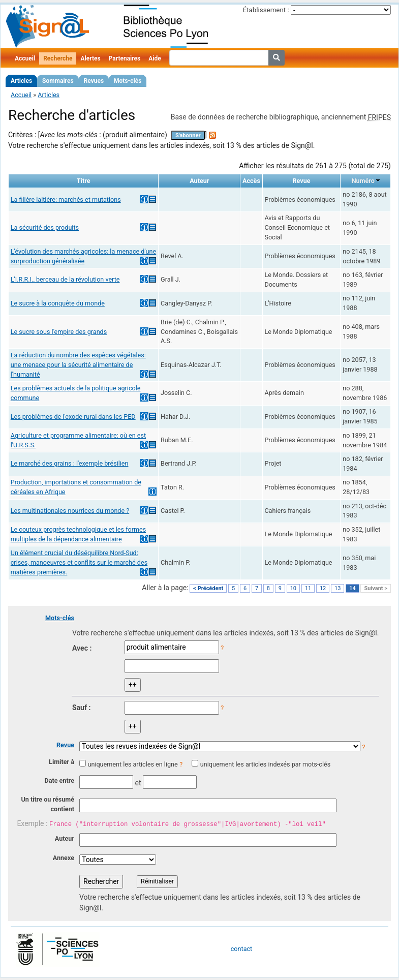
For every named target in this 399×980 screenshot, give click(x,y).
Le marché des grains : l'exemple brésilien (70, 463)
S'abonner (188, 135)
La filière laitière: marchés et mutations (66, 200)
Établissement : (266, 10)
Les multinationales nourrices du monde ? (70, 511)
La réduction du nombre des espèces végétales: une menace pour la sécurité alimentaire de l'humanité (78, 365)
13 (337, 588)
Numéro (363, 181)
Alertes (90, 58)
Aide (155, 58)
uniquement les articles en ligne (132, 764)
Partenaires (125, 58)
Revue (65, 745)
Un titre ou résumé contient (48, 804)
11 (308, 588)
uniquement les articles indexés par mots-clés (265, 764)
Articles (21, 81)
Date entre (59, 780)
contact (241, 949)
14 (352, 588)
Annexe (64, 858)
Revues (94, 81)
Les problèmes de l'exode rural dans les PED (73, 417)
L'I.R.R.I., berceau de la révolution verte (65, 279)
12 (323, 588)
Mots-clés (128, 81)
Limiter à (62, 762)
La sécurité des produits (45, 227)
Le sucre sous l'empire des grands (59, 332)
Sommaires (58, 81)
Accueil (25, 58)
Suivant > (376, 588)
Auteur (65, 838)
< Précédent (208, 588)
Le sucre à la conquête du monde (58, 303)
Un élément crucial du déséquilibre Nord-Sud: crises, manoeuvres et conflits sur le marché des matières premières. (79, 562)
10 (293, 588)
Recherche (58, 58)
